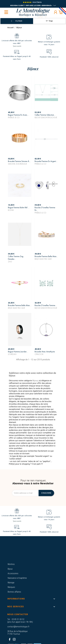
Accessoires (13, 573)
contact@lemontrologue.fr (18, 627)
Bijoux (10, 569)
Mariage (11, 583)
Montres (11, 564)
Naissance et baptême (17, 578)
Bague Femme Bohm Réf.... (19, 208)
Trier (49, 21)
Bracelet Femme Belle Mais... (46, 256)
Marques (11, 587)
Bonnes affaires (14, 592)
